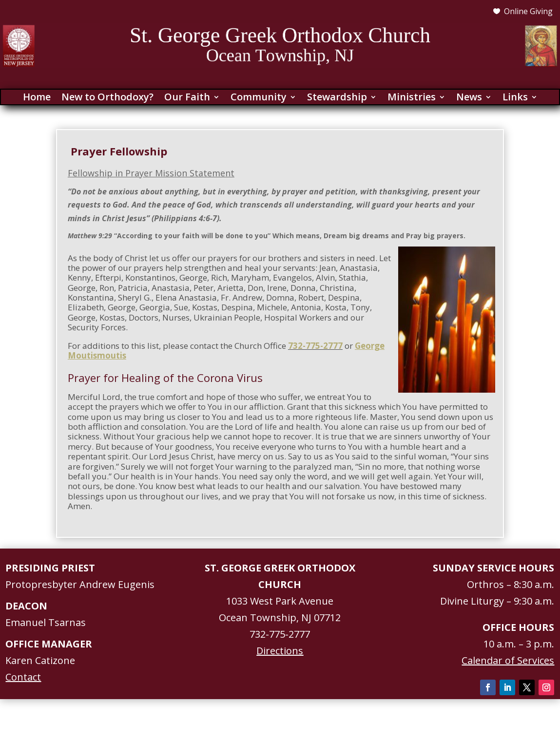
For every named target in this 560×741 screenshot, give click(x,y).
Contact (23, 677)
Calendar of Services (508, 660)
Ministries (412, 98)
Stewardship (337, 98)
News (469, 98)
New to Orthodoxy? (107, 98)
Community (259, 98)
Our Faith (187, 98)
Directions (280, 651)
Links (515, 98)
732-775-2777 (315, 346)
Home (37, 98)
